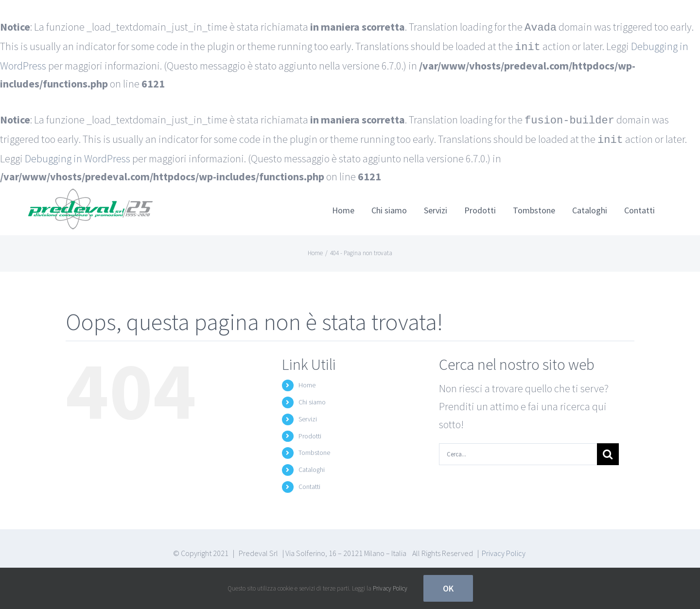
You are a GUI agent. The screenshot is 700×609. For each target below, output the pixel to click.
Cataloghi (312, 466)
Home (307, 381)
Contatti (309, 483)
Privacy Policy (504, 549)
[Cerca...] (518, 450)
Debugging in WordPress (78, 155)
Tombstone (314, 449)
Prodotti (310, 432)
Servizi (308, 415)
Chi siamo (312, 398)
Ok (448, 588)
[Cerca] (608, 450)
